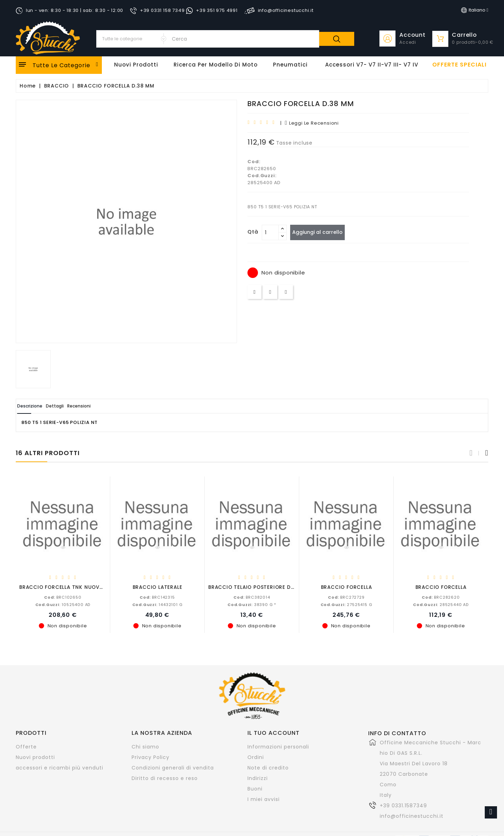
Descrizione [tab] (36, 406)
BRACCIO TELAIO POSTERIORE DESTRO (258, 587)
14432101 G (157, 604)
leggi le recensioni (312, 123)
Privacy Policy (150, 757)
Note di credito (268, 767)
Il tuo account (274, 733)
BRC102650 (63, 597)
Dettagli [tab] (73, 406)
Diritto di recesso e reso (165, 778)
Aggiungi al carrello (321, 232)
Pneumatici (290, 65)
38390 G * (252, 604)
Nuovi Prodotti (136, 65)
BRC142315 (157, 597)
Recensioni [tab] (109, 406)
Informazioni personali (278, 746)
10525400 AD (63, 604)
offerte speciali (459, 65)
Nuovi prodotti (35, 757)
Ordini (256, 757)
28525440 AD (441, 604)
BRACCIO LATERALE (157, 587)
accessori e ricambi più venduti (59, 767)
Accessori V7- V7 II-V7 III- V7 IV (372, 65)
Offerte (26, 746)
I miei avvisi (264, 799)
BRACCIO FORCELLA (346, 587)
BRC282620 (441, 597)
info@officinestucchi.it (412, 816)
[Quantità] (270, 232)
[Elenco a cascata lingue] (475, 10)
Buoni (255, 788)
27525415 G (346, 604)
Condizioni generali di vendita (173, 767)
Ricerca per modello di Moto (216, 65)
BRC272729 (346, 597)
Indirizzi (258, 778)
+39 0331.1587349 (403, 805)
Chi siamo (145, 746)
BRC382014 (252, 597)
